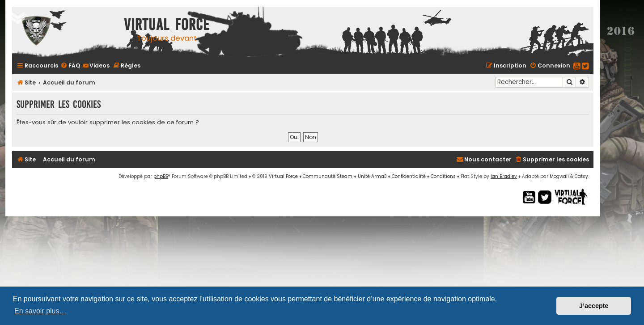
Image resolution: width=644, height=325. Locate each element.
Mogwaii (559, 176)
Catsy (581, 176)
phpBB (161, 176)
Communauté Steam (328, 176)
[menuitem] (70, 65)
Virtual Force (283, 176)
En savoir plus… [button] (40, 311)
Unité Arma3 (372, 176)
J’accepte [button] (594, 306)
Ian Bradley (504, 176)
